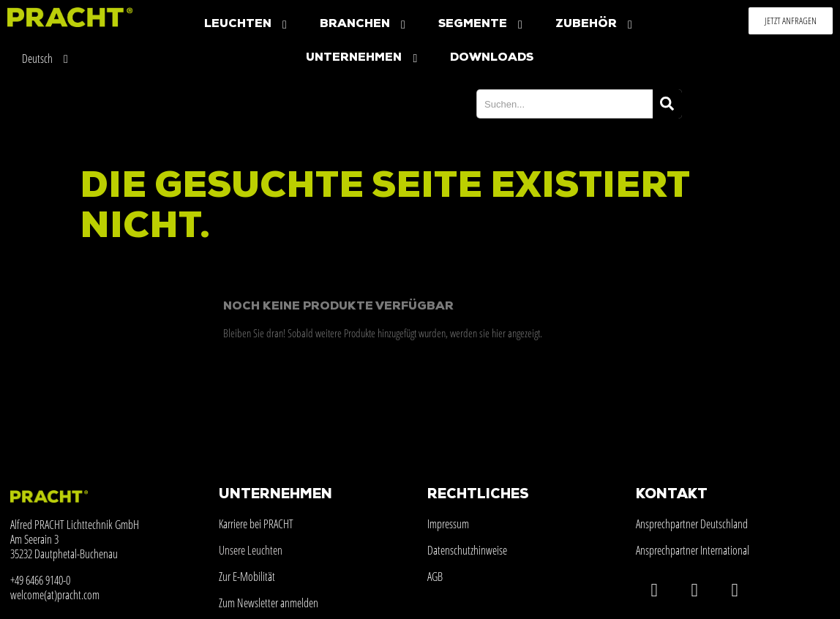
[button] (791, 21)
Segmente (482, 25)
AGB (435, 577)
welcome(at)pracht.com (55, 595)
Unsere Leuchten (251, 550)
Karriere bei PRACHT (256, 524)
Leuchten (247, 25)
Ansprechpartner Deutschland (692, 524)
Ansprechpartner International (693, 550)
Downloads (492, 58)
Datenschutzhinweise (467, 550)
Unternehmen (363, 58)
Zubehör (596, 25)
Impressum (448, 524)
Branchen (364, 25)
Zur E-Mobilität (247, 577)
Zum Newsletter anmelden (269, 603)
